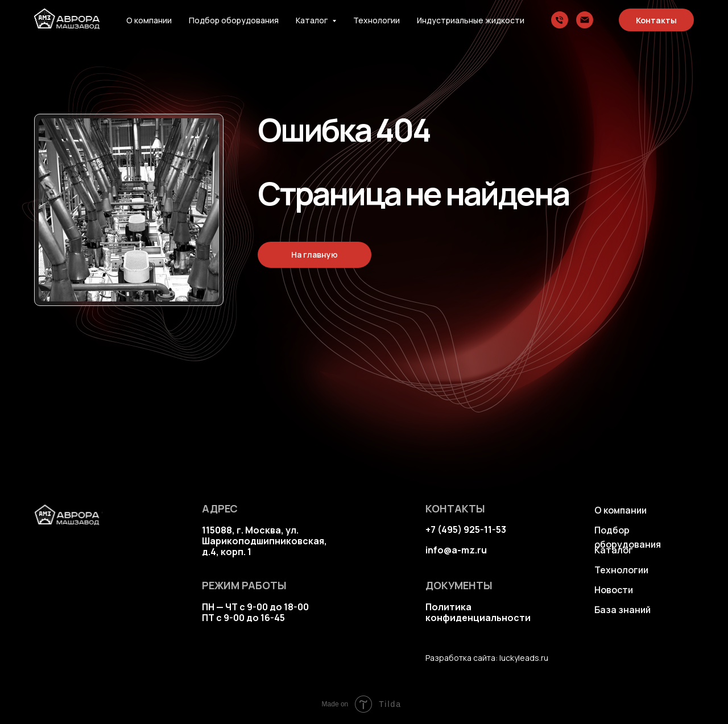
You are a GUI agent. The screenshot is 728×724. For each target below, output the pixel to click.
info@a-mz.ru (456, 550)
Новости (614, 590)
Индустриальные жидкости (471, 20)
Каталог (614, 550)
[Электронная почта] (585, 20)
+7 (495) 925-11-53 (466, 529)
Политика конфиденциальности (478, 612)
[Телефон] (560, 20)
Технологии (377, 20)
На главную (315, 255)
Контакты (656, 20)
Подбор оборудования (234, 20)
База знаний (622, 610)
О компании (149, 20)
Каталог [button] (313, 20)
